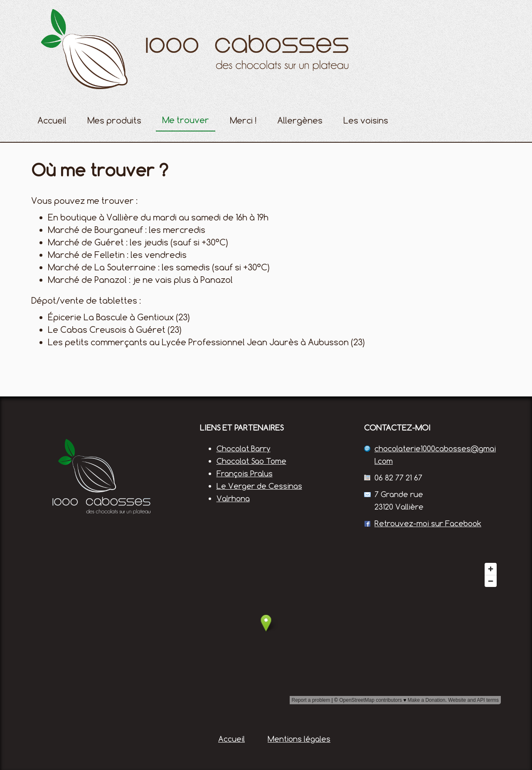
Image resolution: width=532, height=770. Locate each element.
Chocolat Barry (244, 448)
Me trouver (186, 120)
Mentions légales (299, 739)
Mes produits (114, 120)
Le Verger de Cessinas (259, 486)
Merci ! (243, 120)
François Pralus (245, 473)
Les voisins (366, 120)
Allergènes (300, 120)
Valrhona (233, 498)
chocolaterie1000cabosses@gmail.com (435, 455)
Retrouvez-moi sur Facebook (428, 523)
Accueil (52, 120)
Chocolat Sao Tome (251, 461)
